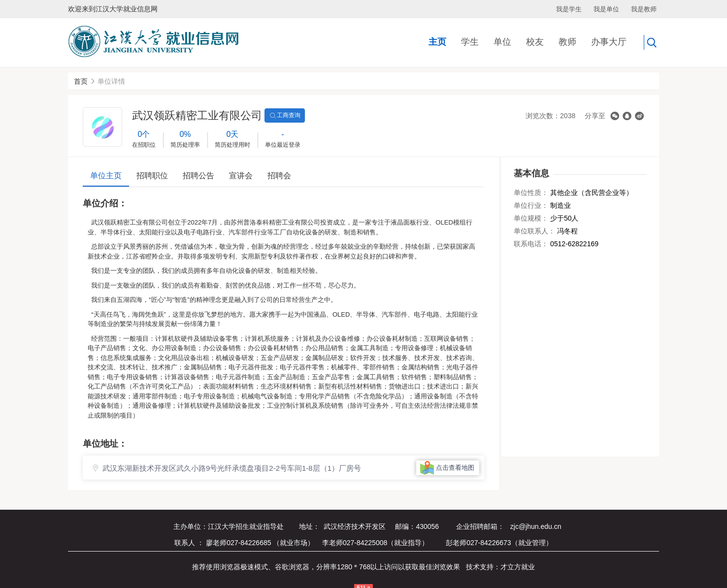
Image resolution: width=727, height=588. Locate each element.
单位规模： (531, 218)
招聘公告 (198, 176)
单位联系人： (534, 231)
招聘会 (279, 176)
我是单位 (606, 9)
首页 (81, 81)
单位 (502, 42)
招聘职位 (152, 176)
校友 (535, 42)
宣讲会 (241, 176)
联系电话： (531, 244)
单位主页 (106, 176)
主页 (437, 42)
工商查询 (285, 116)
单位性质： (531, 193)
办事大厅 (609, 42)
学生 (470, 42)
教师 (567, 42)
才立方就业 (518, 567)
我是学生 (569, 9)
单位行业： (531, 205)
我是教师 (644, 9)
